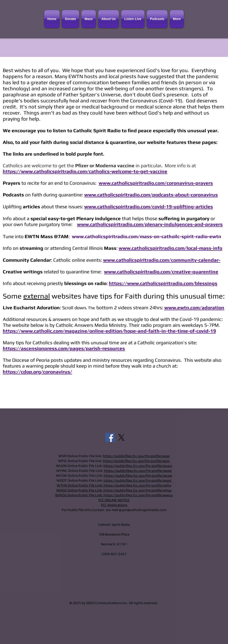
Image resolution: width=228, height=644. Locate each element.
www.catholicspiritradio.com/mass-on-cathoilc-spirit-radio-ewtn (147, 236)
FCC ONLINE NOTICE (114, 500)
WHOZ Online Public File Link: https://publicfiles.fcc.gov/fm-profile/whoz (114, 490)
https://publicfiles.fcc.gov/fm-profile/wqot (137, 480)
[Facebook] (110, 437)
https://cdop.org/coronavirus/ (37, 372)
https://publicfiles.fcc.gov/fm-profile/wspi (136, 456)
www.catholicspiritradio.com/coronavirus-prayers (156, 183)
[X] (121, 437)
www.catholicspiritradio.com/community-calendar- (162, 260)
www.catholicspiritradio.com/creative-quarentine (161, 272)
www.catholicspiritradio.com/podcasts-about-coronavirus (151, 195)
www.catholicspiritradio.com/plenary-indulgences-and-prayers (150, 224)
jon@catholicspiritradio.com (144, 510)
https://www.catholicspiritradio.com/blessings (163, 283)
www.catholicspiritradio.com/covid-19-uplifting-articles (149, 207)
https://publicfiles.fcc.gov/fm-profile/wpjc (136, 461)
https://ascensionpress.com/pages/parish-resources (64, 348)
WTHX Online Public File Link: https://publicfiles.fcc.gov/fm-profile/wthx (114, 485)
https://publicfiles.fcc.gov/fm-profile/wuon (138, 466)
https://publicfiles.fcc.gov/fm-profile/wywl (138, 471)
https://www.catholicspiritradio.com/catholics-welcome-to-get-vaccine (85, 171)
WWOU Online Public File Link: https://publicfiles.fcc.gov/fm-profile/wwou (114, 495)
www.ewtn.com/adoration (194, 308)
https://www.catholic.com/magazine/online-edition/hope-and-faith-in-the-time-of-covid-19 (109, 331)
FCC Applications (114, 505)
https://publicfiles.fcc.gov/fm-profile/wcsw (138, 475)
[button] (133, 19)
